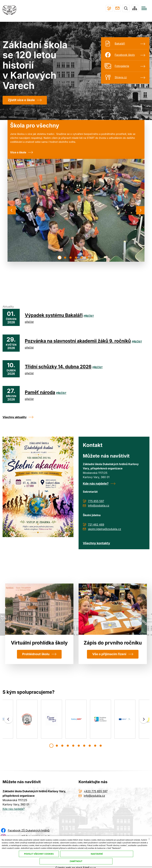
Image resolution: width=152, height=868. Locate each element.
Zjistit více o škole (21, 100)
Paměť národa (40, 393)
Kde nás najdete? (96, 484)
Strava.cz (121, 77)
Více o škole (18, 153)
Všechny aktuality (15, 417)
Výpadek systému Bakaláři (54, 315)
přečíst (89, 316)
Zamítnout (76, 861)
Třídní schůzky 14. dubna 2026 (58, 367)
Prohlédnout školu (36, 654)
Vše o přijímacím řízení (109, 654)
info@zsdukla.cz (117, 8)
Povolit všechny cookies (39, 854)
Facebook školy (125, 55)
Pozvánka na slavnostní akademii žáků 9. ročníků (78, 341)
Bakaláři (120, 44)
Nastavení (97, 854)
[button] (60, 258)
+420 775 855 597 (108, 8)
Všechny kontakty (96, 543)
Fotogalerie (122, 66)
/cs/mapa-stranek (134, 8)
